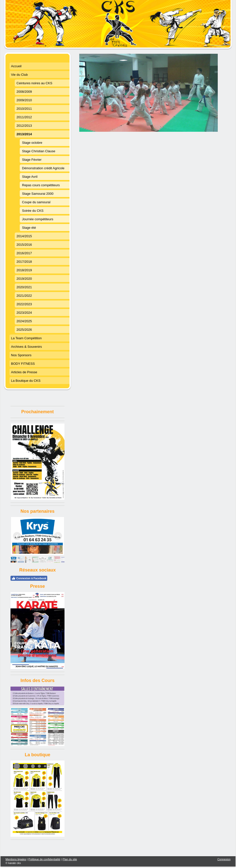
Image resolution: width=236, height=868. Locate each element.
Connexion (224, 859)
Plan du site (70, 859)
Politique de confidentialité (44, 859)
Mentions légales (16, 859)
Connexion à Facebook (29, 578)
